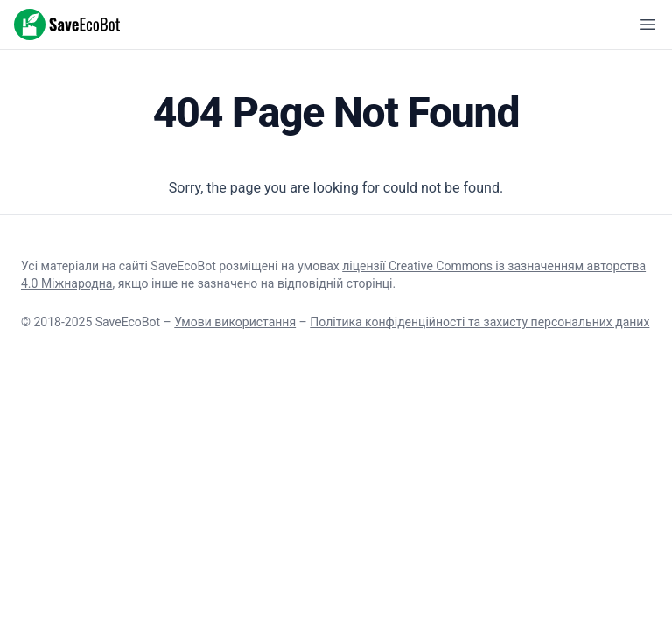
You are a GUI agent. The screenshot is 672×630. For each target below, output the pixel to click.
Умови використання (235, 322)
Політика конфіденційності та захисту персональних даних (479, 322)
